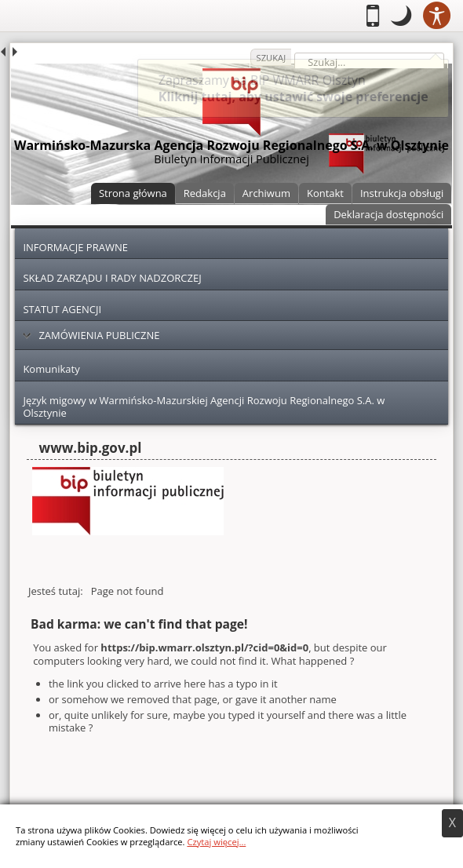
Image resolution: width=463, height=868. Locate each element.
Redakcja (205, 193)
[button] (401, 16)
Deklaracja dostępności (388, 214)
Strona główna (133, 193)
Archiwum (266, 193)
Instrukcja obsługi (402, 193)
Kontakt (325, 193)
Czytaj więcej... (216, 842)
